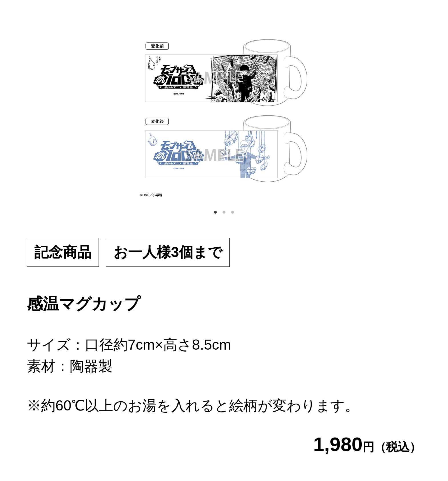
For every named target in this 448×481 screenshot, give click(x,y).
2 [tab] (224, 212)
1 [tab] (215, 212)
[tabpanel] (224, 113)
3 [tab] (233, 212)
